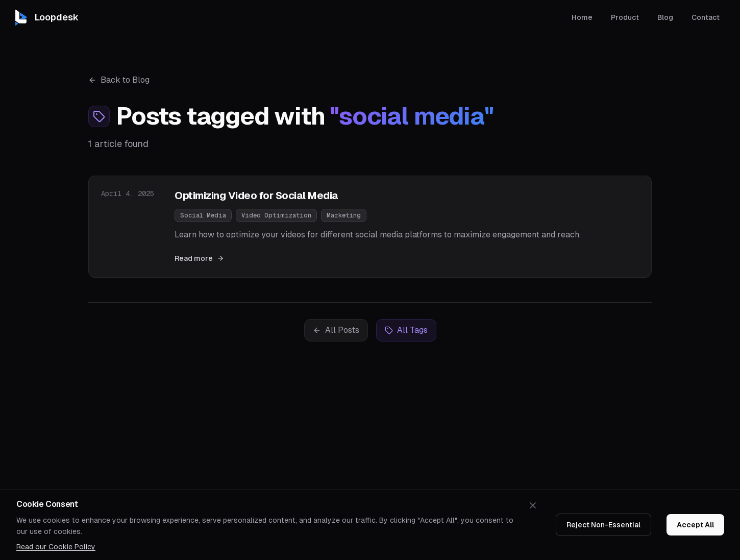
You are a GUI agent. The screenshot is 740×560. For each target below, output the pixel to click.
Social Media (203, 215)
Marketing (344, 215)
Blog (665, 16)
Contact (706, 16)
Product (625, 16)
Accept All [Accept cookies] (695, 525)
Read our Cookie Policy (56, 547)
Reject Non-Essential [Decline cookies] (603, 525)
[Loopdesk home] (45, 16)
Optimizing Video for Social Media (256, 196)
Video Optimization (276, 215)
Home (582, 16)
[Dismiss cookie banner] (533, 505)
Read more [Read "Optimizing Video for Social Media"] (199, 258)
